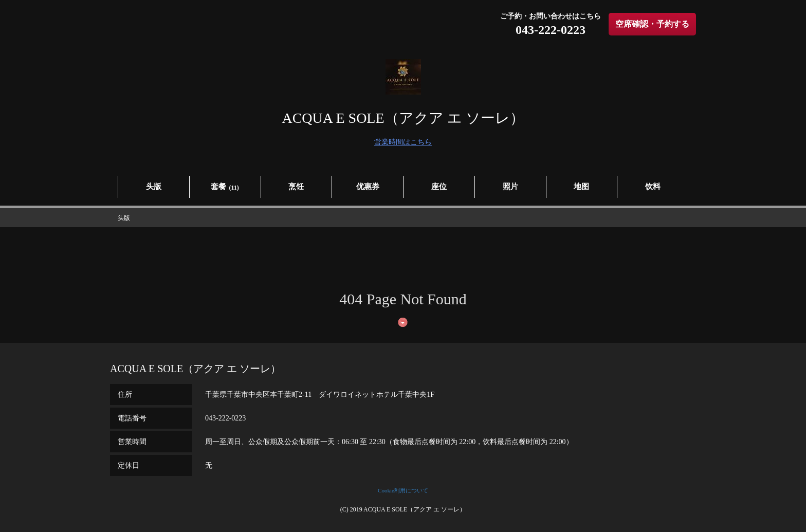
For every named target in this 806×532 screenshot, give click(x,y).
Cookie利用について (403, 490)
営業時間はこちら (403, 142)
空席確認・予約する (652, 24)
